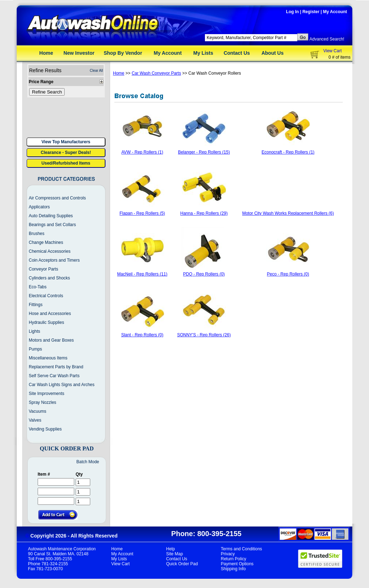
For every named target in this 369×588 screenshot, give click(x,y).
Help (171, 549)
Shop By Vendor (123, 53)
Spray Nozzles (42, 402)
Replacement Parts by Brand (56, 367)
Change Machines (46, 242)
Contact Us (237, 53)
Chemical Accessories (50, 251)
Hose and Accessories (50, 314)
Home (46, 53)
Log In (292, 12)
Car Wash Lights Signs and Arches (62, 385)
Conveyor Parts (44, 269)
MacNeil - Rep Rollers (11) (142, 274)
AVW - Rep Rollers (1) (142, 152)
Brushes (37, 234)
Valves (35, 420)
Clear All (96, 71)
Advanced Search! (327, 39)
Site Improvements (47, 394)
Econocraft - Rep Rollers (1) (288, 152)
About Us (272, 53)
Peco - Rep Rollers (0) (288, 274)
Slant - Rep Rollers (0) (142, 335)
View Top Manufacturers (66, 142)
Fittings (36, 305)
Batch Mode (88, 462)
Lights (34, 331)
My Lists (203, 53)
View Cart (332, 51)
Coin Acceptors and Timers (54, 260)
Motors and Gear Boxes (51, 340)
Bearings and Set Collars (52, 225)
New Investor (79, 53)
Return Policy (234, 559)
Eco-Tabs (38, 287)
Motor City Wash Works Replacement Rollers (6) (288, 213)
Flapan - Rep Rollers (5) (142, 213)
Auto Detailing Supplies (51, 216)
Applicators (39, 207)
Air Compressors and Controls (57, 198)
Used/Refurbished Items (66, 163)
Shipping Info (233, 569)
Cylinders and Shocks (49, 278)
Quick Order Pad (182, 564)
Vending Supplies (45, 429)
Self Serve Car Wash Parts (54, 376)
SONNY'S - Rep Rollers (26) (204, 335)
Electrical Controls (46, 296)
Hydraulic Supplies (46, 322)
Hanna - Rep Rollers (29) (204, 213)
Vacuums (37, 411)
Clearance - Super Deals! (66, 153)
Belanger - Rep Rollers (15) (204, 152)
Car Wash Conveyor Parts (156, 73)
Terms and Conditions (242, 549)
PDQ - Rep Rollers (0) (204, 274)
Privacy (228, 554)
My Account (335, 12)
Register (311, 12)
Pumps (35, 349)
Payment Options (237, 564)
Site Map (175, 554)
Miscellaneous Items (48, 358)
